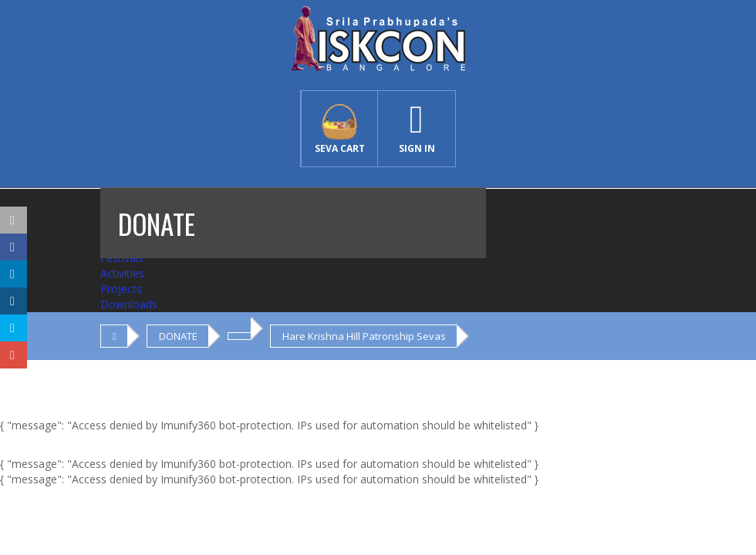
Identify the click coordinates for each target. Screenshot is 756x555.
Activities (122, 273)
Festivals (122, 258)
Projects (121, 289)
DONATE (178, 336)
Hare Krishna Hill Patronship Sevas (364, 336)
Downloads (129, 304)
